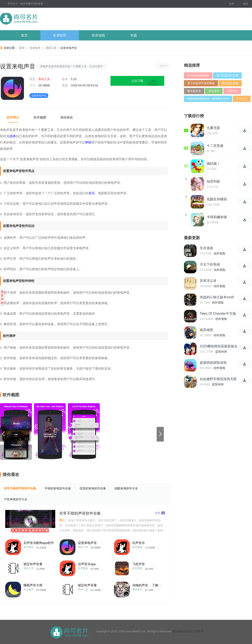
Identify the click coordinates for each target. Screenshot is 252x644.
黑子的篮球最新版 (198, 75)
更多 (160, 513)
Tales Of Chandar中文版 (218, 314)
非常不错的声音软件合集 (20, 488)
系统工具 (51, 48)
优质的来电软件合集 (93, 488)
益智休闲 (221, 352)
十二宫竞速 (215, 146)
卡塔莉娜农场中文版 (217, 217)
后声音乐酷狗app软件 (39, 543)
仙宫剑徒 (213, 181)
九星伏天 (232, 91)
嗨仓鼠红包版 (230, 83)
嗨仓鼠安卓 (194, 91)
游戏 (245, 4)
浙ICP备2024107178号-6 (188, 631)
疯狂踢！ (213, 164)
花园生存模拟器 (217, 199)
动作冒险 (219, 253)
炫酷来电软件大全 (126, 488)
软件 (232, 4)
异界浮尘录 (208, 281)
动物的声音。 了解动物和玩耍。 (148, 585)
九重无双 (213, 128)
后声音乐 (139, 543)
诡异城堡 (206, 330)
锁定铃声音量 (33, 564)
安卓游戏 (98, 35)
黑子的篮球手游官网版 (201, 83)
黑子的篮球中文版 (227, 75)
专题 (134, 35)
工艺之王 (242, 99)
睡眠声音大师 (33, 585)
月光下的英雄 (210, 264)
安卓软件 (60, 35)
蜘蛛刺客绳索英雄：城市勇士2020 (208, 99)
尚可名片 (42, 19)
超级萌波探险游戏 (213, 363)
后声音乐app (87, 564)
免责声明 (2, 297)
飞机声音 (139, 564)
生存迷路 (206, 248)
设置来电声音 (87, 543)
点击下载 (137, 81)
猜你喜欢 (67, 117)
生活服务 (29, 589)
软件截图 (40, 117)
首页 (24, 35)
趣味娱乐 (137, 589)
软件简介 (13, 117)
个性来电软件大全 (16, 499)
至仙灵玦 (214, 91)
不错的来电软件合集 (58, 488)
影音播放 (29, 547)
